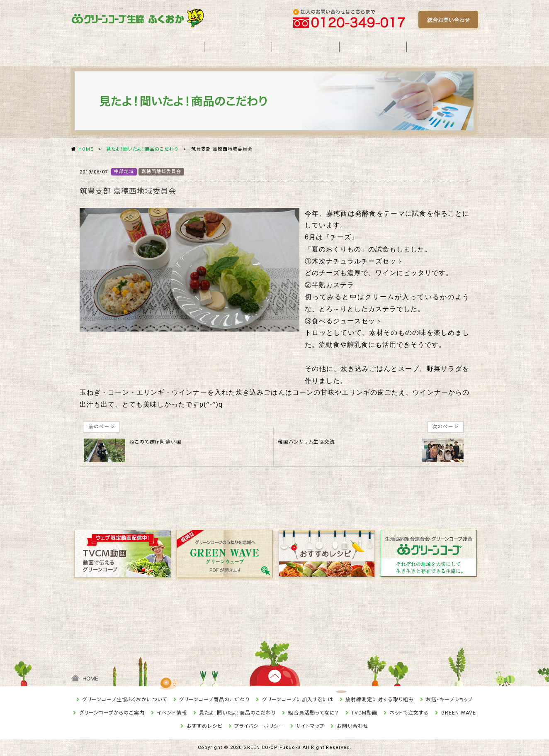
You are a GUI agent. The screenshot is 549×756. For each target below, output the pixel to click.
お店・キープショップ (449, 700)
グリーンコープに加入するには (298, 700)
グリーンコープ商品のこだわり (214, 700)
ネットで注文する (409, 713)
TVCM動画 (364, 713)
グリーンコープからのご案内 (112, 713)
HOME (86, 149)
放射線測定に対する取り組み (380, 700)
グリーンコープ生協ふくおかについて (125, 700)
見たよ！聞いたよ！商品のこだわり (142, 149)
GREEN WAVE (459, 713)
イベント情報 (172, 713)
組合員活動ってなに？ (314, 713)
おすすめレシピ (204, 726)
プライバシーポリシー (259, 726)
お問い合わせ (353, 726)
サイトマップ (310, 726)
